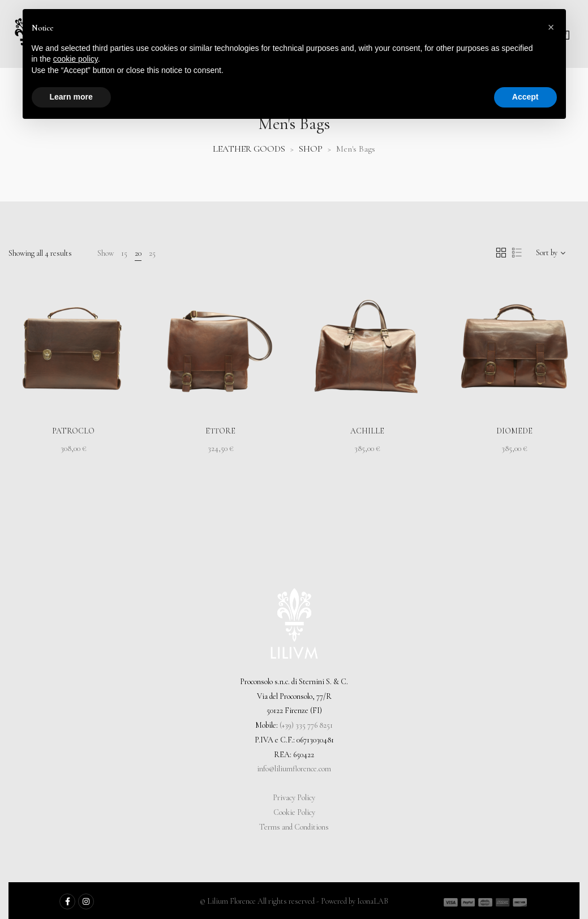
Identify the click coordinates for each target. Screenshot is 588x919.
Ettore (220, 431)
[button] (551, 27)
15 (124, 253)
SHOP (311, 149)
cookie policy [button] (76, 59)
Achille (367, 431)
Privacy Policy (294, 798)
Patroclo (73, 431)
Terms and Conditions (294, 827)
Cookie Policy (294, 812)
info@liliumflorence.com (294, 769)
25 (152, 253)
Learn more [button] (71, 97)
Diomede (514, 431)
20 (138, 253)
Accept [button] (525, 97)
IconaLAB (373, 901)
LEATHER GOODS (249, 149)
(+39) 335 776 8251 (306, 725)
